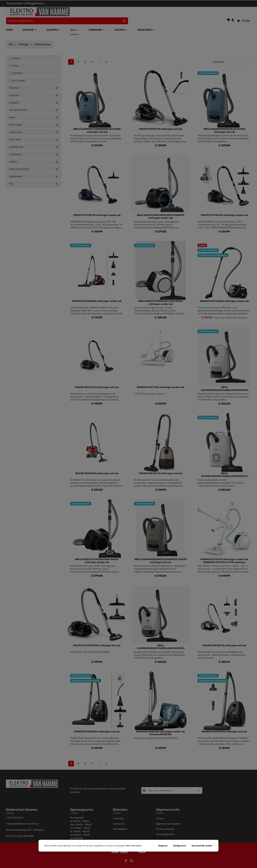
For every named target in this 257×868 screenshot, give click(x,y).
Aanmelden (15, 3)
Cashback (17, 67)
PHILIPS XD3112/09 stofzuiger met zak (161, 123)
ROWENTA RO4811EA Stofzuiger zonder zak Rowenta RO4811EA (161, 727)
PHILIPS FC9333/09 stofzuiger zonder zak (97, 209)
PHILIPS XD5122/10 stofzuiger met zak (161, 467)
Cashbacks (119, 818)
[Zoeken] (186, 13)
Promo (15, 60)
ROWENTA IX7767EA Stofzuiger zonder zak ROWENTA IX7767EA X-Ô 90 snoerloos (224, 555)
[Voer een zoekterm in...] (125, 13)
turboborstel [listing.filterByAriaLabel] (34, 171)
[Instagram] (131, 856)
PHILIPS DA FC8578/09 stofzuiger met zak (97, 640)
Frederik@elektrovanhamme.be (22, 818)
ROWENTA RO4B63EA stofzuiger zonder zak (97, 295)
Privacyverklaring (165, 823)
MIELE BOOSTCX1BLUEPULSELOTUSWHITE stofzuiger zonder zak (161, 211)
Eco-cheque (18, 75)
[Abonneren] (199, 785)
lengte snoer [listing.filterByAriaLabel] (34, 126)
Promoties (118, 813)
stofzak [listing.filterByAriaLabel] (34, 156)
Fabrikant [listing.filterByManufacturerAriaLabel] (34, 82)
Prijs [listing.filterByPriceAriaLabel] (34, 178)
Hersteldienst (120, 823)
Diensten (120, 804)
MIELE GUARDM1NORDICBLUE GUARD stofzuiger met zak (224, 125)
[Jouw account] (233, 12)
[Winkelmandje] (243, 13)
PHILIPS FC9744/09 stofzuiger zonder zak (224, 209)
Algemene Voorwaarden (168, 818)
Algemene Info (168, 804)
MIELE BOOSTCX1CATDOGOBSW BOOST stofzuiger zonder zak (97, 555)
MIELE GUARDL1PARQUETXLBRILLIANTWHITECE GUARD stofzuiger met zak (224, 469)
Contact (160, 813)
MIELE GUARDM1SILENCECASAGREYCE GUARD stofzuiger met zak (161, 555)
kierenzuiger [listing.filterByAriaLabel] (34, 119)
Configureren (180, 846)
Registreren (36, 3)
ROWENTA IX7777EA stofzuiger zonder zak (161, 382)
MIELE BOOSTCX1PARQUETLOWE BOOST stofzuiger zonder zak (161, 297)
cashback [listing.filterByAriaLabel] (34, 89)
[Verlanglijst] (228, 12)
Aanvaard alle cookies (202, 846)
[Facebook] (126, 856)
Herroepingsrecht (165, 829)
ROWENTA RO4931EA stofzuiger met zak (224, 726)
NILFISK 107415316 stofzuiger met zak (97, 467)
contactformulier (25, 830)
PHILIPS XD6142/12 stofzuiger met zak (97, 382)
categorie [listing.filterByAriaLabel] (34, 97)
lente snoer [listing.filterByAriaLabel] (34, 134)
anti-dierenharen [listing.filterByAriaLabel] (34, 104)
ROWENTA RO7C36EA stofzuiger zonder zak (224, 295)
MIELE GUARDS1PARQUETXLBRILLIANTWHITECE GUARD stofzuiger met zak (161, 641)
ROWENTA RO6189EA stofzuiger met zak (97, 726)
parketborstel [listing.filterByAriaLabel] (34, 141)
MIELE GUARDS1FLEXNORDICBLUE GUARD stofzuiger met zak (97, 125)
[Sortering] (232, 56)
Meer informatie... (134, 846)
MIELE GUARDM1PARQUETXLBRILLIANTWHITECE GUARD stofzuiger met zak (224, 383)
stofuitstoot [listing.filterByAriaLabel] (34, 149)
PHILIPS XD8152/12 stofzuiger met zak (224, 640)
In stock (16, 53)
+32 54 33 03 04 (15, 812)
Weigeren (163, 846)
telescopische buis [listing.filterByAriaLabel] (34, 163)
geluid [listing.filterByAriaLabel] (34, 112)
